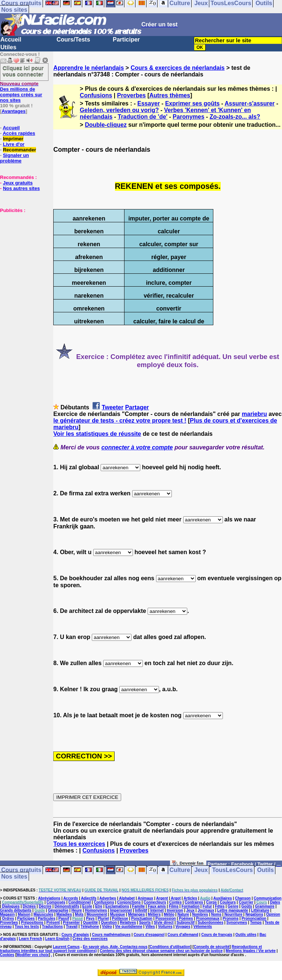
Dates (275, 902)
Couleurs (228, 902)
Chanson (243, 898)
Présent (53, 922)
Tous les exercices (79, 844)
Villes (150, 927)
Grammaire (265, 906)
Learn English (57, 939)
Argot (176, 898)
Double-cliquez (106, 125)
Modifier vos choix (33, 955)
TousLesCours (233, 870)
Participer (126, 40)
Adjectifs (88, 898)
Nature (183, 914)
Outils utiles (246, 935)
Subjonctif (186, 922)
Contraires (194, 902)
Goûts (247, 906)
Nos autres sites (21, 188)
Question (109, 922)
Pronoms (230, 918)
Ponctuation (142, 918)
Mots (79, 914)
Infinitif (141, 910)
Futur (207, 906)
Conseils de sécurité (212, 947)
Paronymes (188, 117)
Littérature (260, 910)
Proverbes (131, 95)
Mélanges (137, 914)
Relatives (128, 922)
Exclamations (117, 906)
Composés (56, 902)
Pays (90, 918)
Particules (47, 918)
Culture (180, 870)
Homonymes (96, 910)
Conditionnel (79, 902)
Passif (64, 918)
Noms (216, 914)
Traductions (52, 927)
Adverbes (108, 898)
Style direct (164, 922)
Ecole (87, 906)
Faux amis (157, 906)
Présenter (71, 922)
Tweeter (113, 407)
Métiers (154, 914)
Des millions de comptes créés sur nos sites (21, 92)
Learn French (30, 939)
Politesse (120, 918)
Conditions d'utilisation (170, 947)
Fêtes (220, 906)
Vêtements (203, 927)
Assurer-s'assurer (250, 103)
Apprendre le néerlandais (88, 68)
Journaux (206, 910)
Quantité (91, 922)
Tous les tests (27, 927)
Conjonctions (129, 902)
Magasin (7, 914)
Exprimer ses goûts (193, 103)
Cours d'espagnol (149, 935)
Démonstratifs (67, 906)
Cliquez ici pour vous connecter (23, 71)
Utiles (8, 47)
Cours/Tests (73, 40)
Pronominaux (208, 918)
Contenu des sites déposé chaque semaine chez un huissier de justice (161, 951)
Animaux (145, 898)
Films (174, 906)
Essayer (149, 103)
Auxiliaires (223, 898)
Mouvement (97, 914)
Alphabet (127, 898)
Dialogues (11, 906)
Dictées (29, 906)
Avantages (13, 111)
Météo (169, 914)
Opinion (273, 914)
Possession (166, 918)
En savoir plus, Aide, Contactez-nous (115, 947)
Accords (70, 898)
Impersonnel (121, 910)
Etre (99, 906)
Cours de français (217, 935)
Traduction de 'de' (143, 117)
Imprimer (13, 139)
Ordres (8, 918)
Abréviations (49, 898)
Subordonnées (210, 922)
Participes (26, 918)
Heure (77, 910)
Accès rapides (19, 133)
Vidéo (107, 927)
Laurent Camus (66, 947)
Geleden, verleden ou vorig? (119, 110)
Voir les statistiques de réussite (97, 434)
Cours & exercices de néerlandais (178, 68)
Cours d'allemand (183, 935)
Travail (72, 927)
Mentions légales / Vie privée (251, 951)
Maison (24, 914)
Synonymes (237, 922)
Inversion (175, 910)
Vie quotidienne (129, 927)
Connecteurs (155, 902)
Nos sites (14, 10)
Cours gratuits (21, 870)
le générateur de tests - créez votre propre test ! (120, 421)
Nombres (200, 914)
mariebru (254, 414)
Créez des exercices (90, 939)
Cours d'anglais (75, 935)
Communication (268, 898)
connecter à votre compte (137, 447)
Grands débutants (16, 910)
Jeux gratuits (18, 183)
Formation (190, 906)
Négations (254, 914)
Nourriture (233, 914)
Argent (162, 898)
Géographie (58, 910)
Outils (265, 870)
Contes (176, 902)
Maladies (64, 914)
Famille (138, 906)
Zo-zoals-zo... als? (235, 117)
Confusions (96, 95)
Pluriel (103, 918)
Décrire (45, 906)
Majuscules (43, 914)
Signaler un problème (15, 158)
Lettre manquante (233, 910)
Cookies (7, 955)
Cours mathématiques (111, 935)
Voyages (183, 927)
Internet (157, 910)
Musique (118, 914)
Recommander (19, 150)
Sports (145, 922)
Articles (190, 898)
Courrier (246, 902)
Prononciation (254, 918)
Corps (211, 902)
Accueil (11, 40)
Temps (256, 922)
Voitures (165, 927)
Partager (137, 407)
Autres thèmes (170, 95)
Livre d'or (14, 144)
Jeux (201, 870)
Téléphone (90, 927)
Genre (233, 906)
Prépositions (32, 922)
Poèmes (186, 918)
